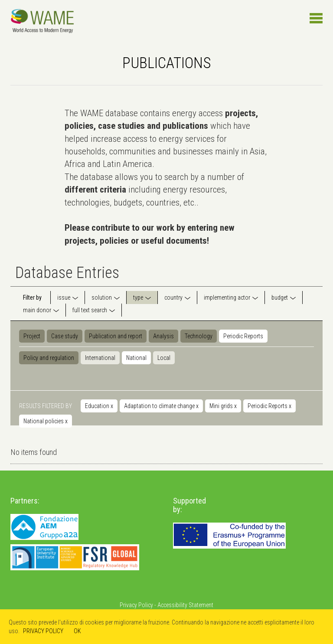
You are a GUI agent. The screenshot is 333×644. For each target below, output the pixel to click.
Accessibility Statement (185, 605)
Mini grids (223, 406)
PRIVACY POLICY (43, 631)
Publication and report (116, 336)
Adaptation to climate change (161, 406)
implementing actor (227, 297)
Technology (199, 336)
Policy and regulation (49, 358)
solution (102, 297)
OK (77, 631)
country (173, 297)
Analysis (163, 336)
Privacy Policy (136, 605)
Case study (65, 336)
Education (99, 406)
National (136, 358)
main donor (37, 310)
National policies (46, 421)
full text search (90, 310)
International (100, 358)
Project (32, 336)
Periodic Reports (243, 336)
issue (64, 297)
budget (280, 297)
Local (164, 358)
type (138, 297)
